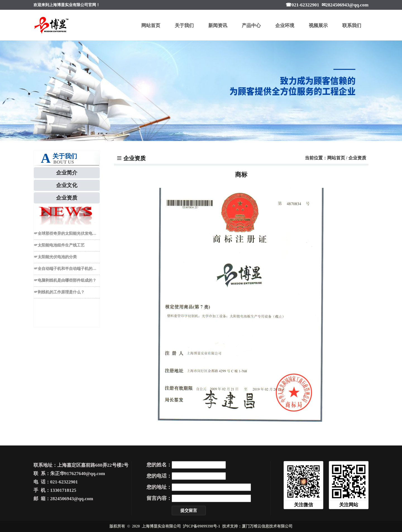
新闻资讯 (218, 26)
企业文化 (67, 185)
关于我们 (184, 26)
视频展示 (318, 26)
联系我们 (352, 26)
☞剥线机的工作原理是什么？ (59, 292)
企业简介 (67, 173)
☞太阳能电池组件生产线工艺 (59, 245)
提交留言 (189, 511)
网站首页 (151, 26)
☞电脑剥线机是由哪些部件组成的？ (65, 280)
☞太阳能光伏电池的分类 (55, 257)
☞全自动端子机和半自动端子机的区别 (67, 269)
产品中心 (251, 26)
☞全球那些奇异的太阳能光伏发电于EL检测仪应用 (67, 233)
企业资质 (67, 198)
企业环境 (285, 26)
